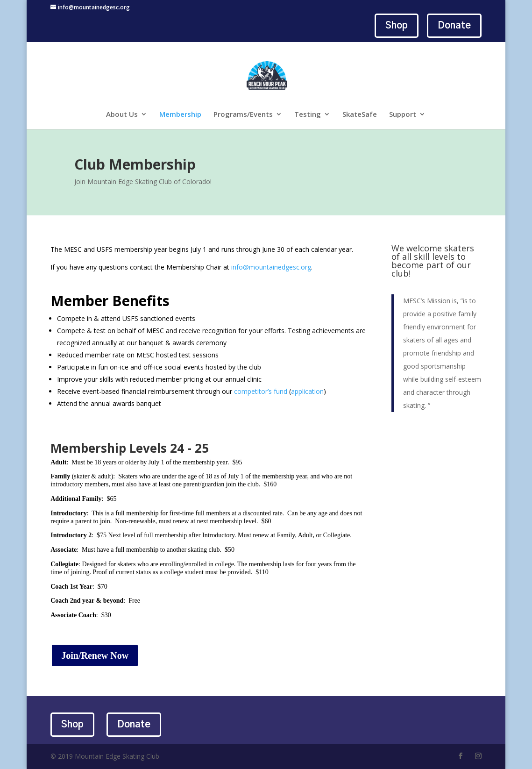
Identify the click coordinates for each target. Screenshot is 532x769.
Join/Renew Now (95, 655)
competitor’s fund (261, 391)
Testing (308, 115)
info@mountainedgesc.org (271, 267)
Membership (180, 115)
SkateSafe (360, 115)
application (307, 391)
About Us (122, 115)
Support (403, 115)
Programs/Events (243, 115)
